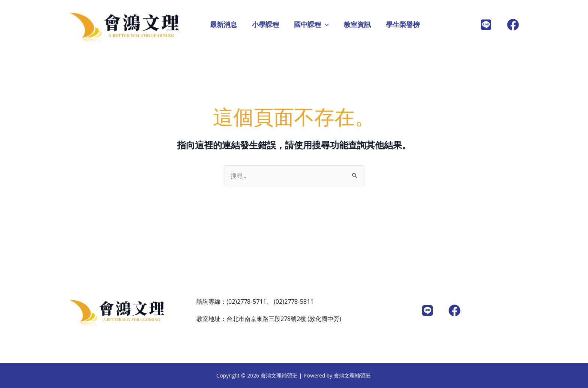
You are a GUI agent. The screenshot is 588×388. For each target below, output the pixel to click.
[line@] (486, 25)
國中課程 (311, 25)
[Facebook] (513, 25)
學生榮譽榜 (403, 25)
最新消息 (223, 25)
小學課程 (265, 25)
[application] (325, 25)
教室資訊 (357, 25)
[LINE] (427, 310)
